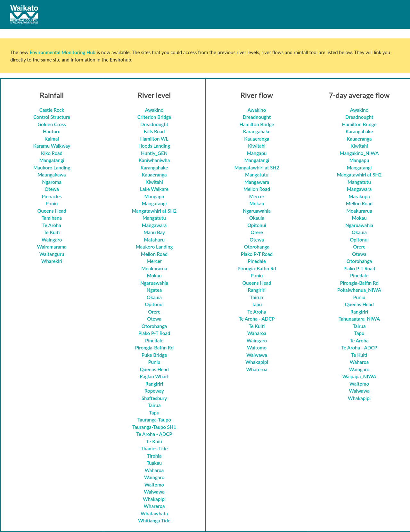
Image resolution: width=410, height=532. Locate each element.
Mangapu (154, 196)
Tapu (154, 413)
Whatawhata (154, 513)
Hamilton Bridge (257, 124)
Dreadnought (154, 124)
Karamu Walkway (52, 146)
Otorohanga (154, 326)
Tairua (154, 405)
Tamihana (52, 218)
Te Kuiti (52, 232)
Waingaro (52, 240)
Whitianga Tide (154, 520)
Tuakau (154, 463)
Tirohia (154, 456)
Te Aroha (52, 225)
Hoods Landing (154, 146)
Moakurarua (154, 268)
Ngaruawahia (154, 283)
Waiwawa (154, 492)
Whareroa (154, 506)
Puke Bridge (154, 355)
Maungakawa (52, 175)
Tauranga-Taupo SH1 (154, 427)
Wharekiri (52, 261)
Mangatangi (52, 160)
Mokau (154, 275)
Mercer (154, 261)
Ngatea (154, 290)
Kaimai (52, 139)
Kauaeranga (154, 175)
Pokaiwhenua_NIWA (359, 290)
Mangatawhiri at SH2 (154, 211)
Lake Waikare (154, 189)
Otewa (52, 189)
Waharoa (154, 470)
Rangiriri (154, 384)
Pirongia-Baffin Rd (154, 348)
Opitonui (154, 304)
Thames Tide (154, 448)
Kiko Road (52, 153)
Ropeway (154, 391)
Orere (154, 312)
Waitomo (154, 485)
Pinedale (154, 340)
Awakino (154, 110)
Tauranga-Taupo (154, 420)
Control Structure (52, 117)
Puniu (52, 203)
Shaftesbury (154, 398)
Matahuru (154, 240)
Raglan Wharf (154, 376)
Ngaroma (52, 182)
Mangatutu (154, 218)
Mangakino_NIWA (359, 153)
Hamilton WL (154, 139)
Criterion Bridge (154, 117)
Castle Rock (52, 110)
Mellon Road (154, 254)
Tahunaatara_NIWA (359, 319)
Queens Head (52, 211)
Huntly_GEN (154, 153)
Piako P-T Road (154, 333)
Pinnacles (52, 196)
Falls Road (154, 131)
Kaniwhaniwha (154, 160)
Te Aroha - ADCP (154, 434)
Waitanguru (52, 254)
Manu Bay (154, 232)
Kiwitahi (154, 182)
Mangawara (154, 225)
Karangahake (154, 168)
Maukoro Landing (52, 168)
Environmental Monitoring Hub (62, 52)
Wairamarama (52, 247)
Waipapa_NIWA (359, 376)
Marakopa (359, 196)
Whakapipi (154, 499)
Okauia (154, 297)
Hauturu (52, 131)
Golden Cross (52, 124)
